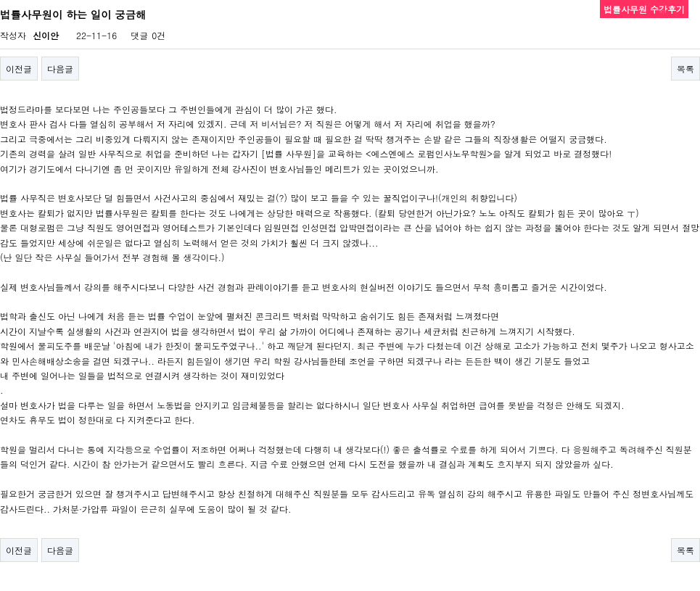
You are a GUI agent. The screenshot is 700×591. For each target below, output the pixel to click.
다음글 (60, 69)
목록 (685, 69)
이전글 (19, 69)
